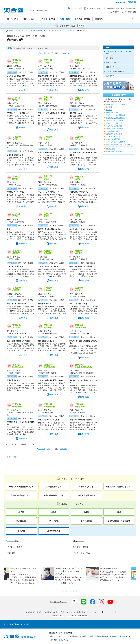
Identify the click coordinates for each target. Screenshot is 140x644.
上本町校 (109, 107)
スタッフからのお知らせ (115, 71)
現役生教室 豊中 (112, 112)
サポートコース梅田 (113, 137)
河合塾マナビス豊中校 (114, 126)
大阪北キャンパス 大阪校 (115, 104)
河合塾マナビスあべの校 (115, 123)
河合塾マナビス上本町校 (115, 121)
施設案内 (109, 58)
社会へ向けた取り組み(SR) (120, 636)
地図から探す (110, 149)
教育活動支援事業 (86, 636)
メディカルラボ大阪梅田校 (115, 142)
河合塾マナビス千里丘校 (115, 129)
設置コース (110, 67)
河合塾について (58, 616)
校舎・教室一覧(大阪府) (34, 31)
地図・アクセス (112, 62)
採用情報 (54, 640)
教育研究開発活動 (102, 636)
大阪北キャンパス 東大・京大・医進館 (60, 31)
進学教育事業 (73, 636)
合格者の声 (110, 76)
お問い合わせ (64, 640)
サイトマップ (109, 612)
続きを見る (23, 90)
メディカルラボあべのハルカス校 (118, 145)
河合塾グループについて (57, 636)
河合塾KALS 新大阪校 (114, 139)
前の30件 (42, 53)
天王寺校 (109, 110)
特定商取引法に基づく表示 (54, 612)
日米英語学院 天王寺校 (114, 134)
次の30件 (63, 53)
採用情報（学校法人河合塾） (77, 616)
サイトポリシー (95, 612)
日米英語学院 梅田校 (113, 131)
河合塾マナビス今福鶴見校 (115, 118)
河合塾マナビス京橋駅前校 (115, 115)
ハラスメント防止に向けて (77, 612)
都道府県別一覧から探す (115, 151)
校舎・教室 (20, 31)
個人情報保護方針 (33, 612)
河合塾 (11, 31)
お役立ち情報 (12, 457)
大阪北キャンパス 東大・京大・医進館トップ (119, 53)
